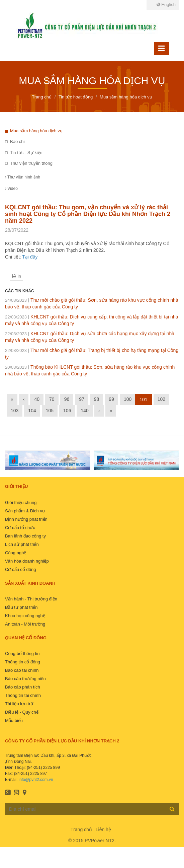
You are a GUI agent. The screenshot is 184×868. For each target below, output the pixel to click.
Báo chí (17, 141)
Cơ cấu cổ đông (20, 569)
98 (97, 399)
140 (84, 411)
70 (52, 399)
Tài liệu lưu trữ (19, 704)
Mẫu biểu (14, 720)
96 (67, 399)
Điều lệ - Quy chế (22, 712)
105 (50, 411)
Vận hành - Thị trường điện (31, 599)
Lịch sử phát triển (22, 544)
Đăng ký (172, 809)
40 (37, 399)
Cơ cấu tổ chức (20, 528)
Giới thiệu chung (21, 502)
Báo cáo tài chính (22, 670)
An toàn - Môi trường (25, 624)
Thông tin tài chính (23, 695)
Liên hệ (103, 829)
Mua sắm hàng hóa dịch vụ (36, 131)
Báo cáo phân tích (23, 687)
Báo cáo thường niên (25, 679)
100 (128, 399)
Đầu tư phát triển (21, 607)
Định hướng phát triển (26, 519)
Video (11, 189)
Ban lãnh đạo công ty (25, 536)
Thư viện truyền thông (31, 163)
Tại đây (30, 257)
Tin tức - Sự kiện (26, 153)
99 (111, 399)
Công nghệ (16, 553)
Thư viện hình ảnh (23, 177)
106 (67, 411)
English (166, 5)
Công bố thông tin (22, 654)
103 (15, 411)
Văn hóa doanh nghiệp (27, 561)
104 (32, 411)
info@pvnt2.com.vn (36, 780)
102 (161, 399)
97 (82, 399)
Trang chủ (81, 829)
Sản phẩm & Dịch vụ (25, 511)
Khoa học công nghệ (25, 616)
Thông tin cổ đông (23, 662)
